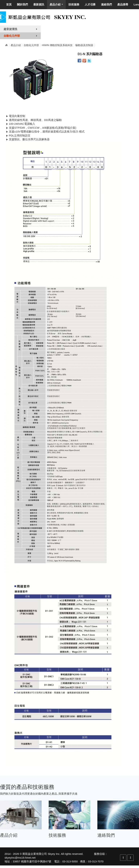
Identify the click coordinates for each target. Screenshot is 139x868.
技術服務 (74, 4)
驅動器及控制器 (84, 45)
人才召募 (90, 4)
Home (6, 45)
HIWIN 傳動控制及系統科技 (57, 45)
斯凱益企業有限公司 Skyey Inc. (41, 854)
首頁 (9, 4)
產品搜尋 (123, 4)
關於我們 (22, 4)
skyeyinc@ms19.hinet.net (20, 858)
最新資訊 (39, 4)
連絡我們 (106, 4)
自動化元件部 (21, 37)
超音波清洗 (21, 30)
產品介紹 (57, 5)
